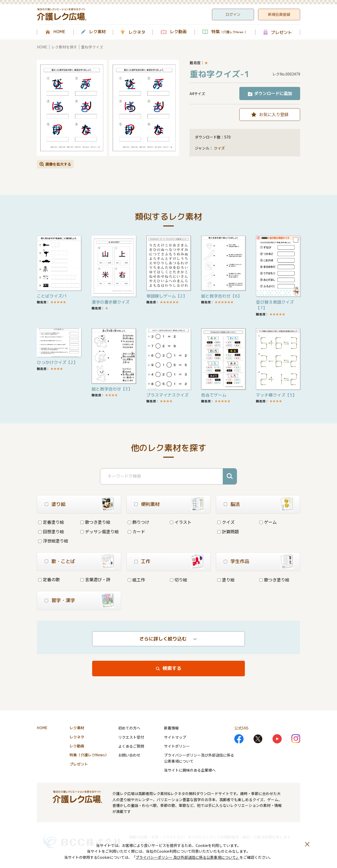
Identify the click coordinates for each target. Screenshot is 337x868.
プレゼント (281, 32)
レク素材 (97, 32)
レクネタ (137, 32)
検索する (172, 668)
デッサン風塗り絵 (100, 531)
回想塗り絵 (51, 531)
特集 (229, 32)
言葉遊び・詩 (95, 579)
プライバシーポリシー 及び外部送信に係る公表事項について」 (188, 857)
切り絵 (179, 580)
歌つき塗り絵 (95, 522)
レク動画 (178, 32)
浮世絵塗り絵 (53, 541)
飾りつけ (138, 522)
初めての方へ (129, 728)
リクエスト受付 (131, 737)
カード (136, 531)
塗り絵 (226, 580)
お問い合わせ (129, 755)
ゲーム (268, 522)
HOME (59, 32)
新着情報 (171, 728)
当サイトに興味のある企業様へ (190, 770)
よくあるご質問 (131, 746)
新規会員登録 (279, 14)
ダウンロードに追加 (273, 93)
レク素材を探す (64, 47)
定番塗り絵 (51, 522)
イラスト (181, 522)
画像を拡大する (58, 164)
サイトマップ (175, 737)
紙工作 (136, 580)
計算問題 (228, 531)
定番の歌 (49, 579)
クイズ (219, 148)
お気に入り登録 (274, 114)
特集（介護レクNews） (89, 755)
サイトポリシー (177, 746)
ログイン (233, 14)
